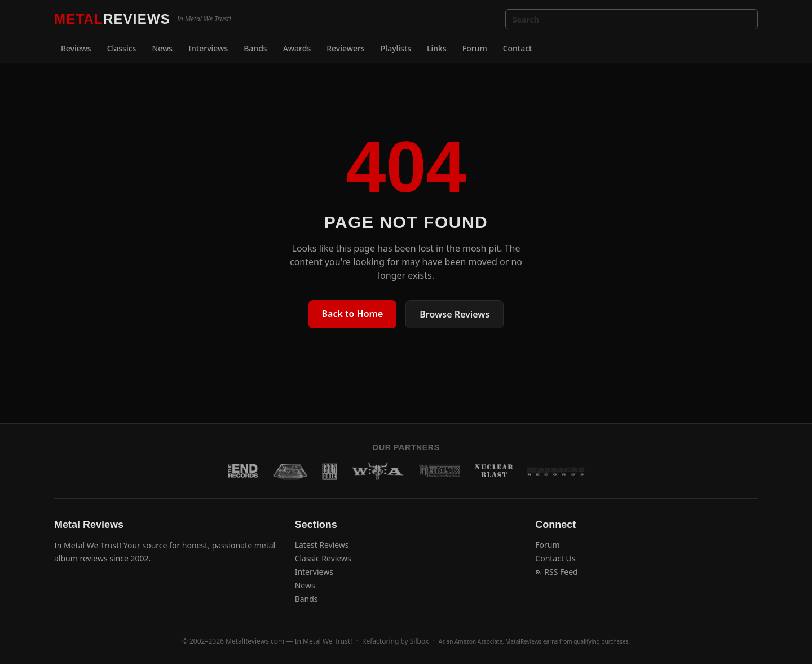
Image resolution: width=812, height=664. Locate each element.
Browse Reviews (454, 314)
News (162, 48)
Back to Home (353, 314)
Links (437, 48)
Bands (255, 48)
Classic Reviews (323, 558)
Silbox (420, 641)
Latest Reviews (322, 545)
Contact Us (555, 558)
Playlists (396, 48)
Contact (518, 48)
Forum (475, 48)
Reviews (76, 48)
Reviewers (346, 48)
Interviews (208, 48)
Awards (297, 48)
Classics (122, 48)
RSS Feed (556, 572)
